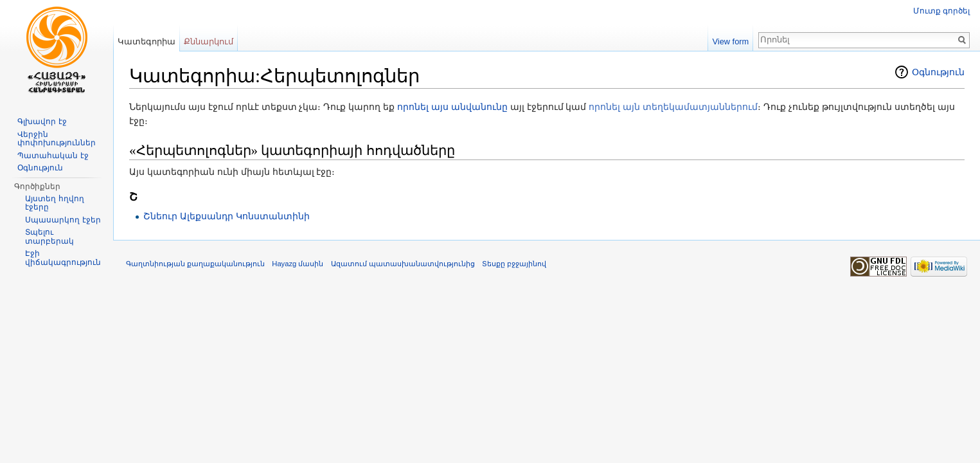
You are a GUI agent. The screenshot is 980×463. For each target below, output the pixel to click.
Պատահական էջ (53, 156)
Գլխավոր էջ (42, 122)
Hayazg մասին (298, 264)
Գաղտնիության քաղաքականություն (195, 264)
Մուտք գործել (941, 11)
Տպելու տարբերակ (49, 237)
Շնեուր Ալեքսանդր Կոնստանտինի (227, 216)
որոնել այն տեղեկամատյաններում (673, 107)
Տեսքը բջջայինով (514, 264)
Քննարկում (209, 41)
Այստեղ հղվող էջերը (54, 203)
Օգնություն (938, 72)
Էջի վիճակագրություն (63, 258)
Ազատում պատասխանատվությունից (403, 264)
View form (731, 41)
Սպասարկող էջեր (63, 220)
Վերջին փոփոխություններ (57, 139)
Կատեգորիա (147, 41)
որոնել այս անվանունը (452, 107)
